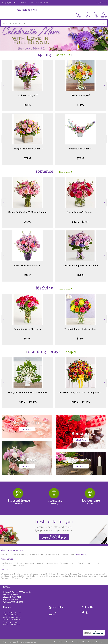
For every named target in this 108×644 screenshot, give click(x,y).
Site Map (99, 642)
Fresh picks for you (54, 525)
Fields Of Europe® (81, 95)
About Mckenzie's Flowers (13, 550)
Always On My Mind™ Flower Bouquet (28, 212)
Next (105, 86)
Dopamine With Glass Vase (28, 329)
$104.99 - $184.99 (80, 402)
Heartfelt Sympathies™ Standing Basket (80, 392)
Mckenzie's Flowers (27, 10)
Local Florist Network (86, 642)
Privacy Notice (71, 642)
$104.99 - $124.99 (28, 402)
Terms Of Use (59, 642)
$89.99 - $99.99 (81, 222)
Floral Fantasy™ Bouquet (80, 212)
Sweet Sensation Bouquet (28, 266)
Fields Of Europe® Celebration (80, 329)
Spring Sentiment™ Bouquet (28, 149)
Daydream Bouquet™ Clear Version (81, 266)
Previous (3, 86)
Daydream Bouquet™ (28, 95)
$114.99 (28, 275)
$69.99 (28, 339)
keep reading (82, 554)
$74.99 (80, 105)
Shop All (62, 55)
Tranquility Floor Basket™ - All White (28, 392)
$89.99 (28, 222)
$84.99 (28, 105)
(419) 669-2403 (11, 3)
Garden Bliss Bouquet (80, 149)
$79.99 (80, 158)
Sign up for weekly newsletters (54, 537)
